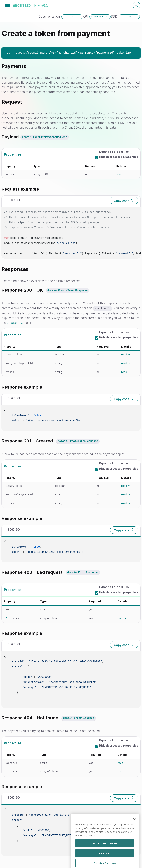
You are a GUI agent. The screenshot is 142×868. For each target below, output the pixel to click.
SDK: (115, 16)
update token (16, 323)
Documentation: (50, 16)
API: (86, 16)
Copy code (122, 201)
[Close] (134, 836)
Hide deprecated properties (119, 157)
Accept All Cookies (105, 860)
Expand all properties (114, 152)
